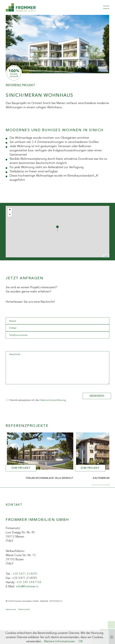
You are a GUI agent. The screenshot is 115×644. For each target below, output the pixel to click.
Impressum (11, 609)
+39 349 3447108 (29, 582)
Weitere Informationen (59, 641)
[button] (100, 485)
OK (81, 641)
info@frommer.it (27, 586)
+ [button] (10, 210)
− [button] (10, 215)
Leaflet (106, 256)
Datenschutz (24, 609)
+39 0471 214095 (25, 574)
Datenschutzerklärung (53, 400)
